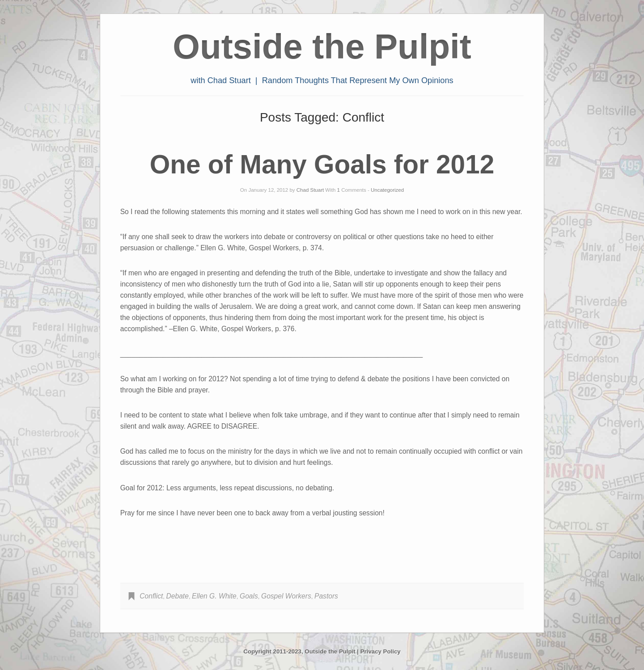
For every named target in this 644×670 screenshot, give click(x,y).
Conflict (151, 596)
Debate (178, 596)
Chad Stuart (310, 190)
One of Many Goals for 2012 (322, 164)
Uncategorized (387, 190)
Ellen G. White (214, 596)
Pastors (326, 596)
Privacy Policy (381, 651)
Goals (249, 596)
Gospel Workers (286, 596)
